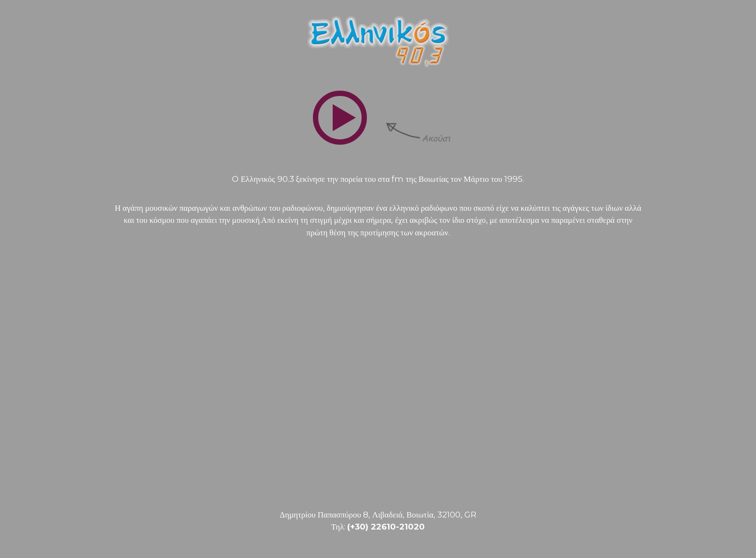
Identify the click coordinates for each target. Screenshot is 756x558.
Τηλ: (378, 527)
